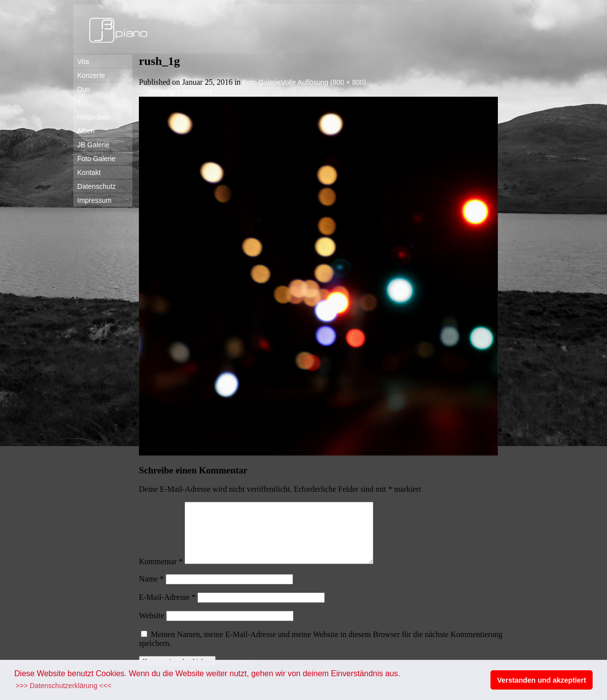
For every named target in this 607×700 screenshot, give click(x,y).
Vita (81, 61)
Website (152, 627)
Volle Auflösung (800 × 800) (323, 82)
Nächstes (202, 92)
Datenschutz (95, 186)
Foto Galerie (94, 159)
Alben (84, 131)
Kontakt (87, 173)
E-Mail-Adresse (167, 609)
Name (151, 591)
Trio (81, 103)
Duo (82, 89)
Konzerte (89, 75)
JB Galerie (91, 145)
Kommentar (161, 573)
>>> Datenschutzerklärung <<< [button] (64, 686)
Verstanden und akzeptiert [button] (542, 680)
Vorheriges (160, 92)
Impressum (92, 200)
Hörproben (92, 117)
